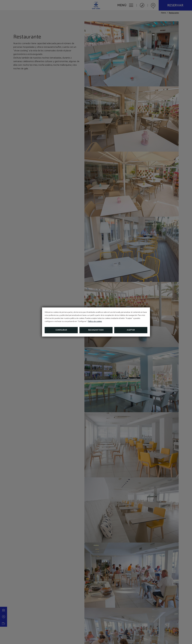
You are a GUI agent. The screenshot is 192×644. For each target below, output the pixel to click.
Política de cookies (95, 321)
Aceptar (131, 330)
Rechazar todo (96, 330)
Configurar (61, 330)
